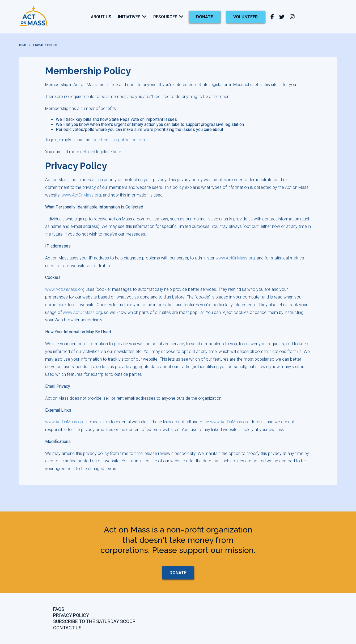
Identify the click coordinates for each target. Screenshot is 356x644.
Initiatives (129, 17)
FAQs (59, 609)
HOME (22, 45)
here (117, 152)
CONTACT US (67, 628)
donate (205, 17)
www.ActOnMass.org (81, 195)
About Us (101, 17)
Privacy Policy (71, 615)
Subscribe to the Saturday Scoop (94, 621)
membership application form (119, 140)
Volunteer (245, 17)
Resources (165, 17)
